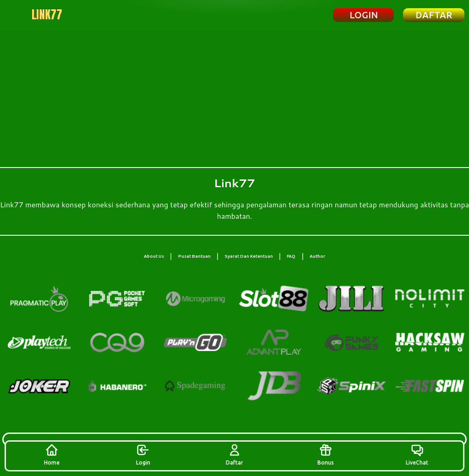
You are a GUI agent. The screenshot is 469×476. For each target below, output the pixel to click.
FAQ (291, 256)
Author (317, 256)
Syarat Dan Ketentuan (249, 256)
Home (52, 454)
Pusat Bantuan (194, 256)
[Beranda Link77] (47, 15)
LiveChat (417, 454)
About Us (154, 256)
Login (143, 454)
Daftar (234, 454)
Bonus (326, 454)
